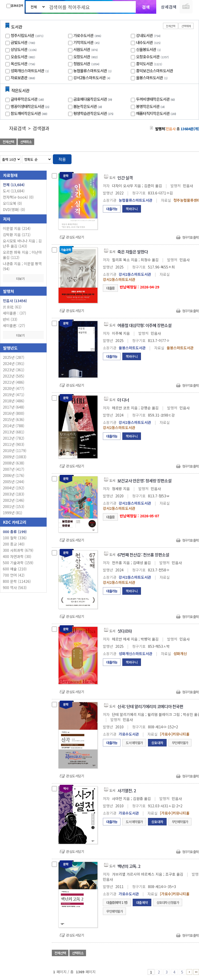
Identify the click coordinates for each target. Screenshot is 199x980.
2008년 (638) (14, 463)
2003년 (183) (14, 494)
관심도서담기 (75, 237)
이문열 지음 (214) (17, 228)
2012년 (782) (14, 438)
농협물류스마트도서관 (90, 71)
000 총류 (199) (15, 532)
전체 (14, 185)
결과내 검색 (15, 6)
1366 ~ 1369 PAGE (196, 972)
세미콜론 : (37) (15, 313)
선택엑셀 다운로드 (181, 142)
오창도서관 (82, 57)
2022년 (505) (14, 376)
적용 (62, 159)
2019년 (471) (14, 395)
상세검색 (169, 7)
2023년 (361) (14, 370)
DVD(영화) (14, 209)
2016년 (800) (14, 413)
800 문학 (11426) (17, 581)
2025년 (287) (14, 357)
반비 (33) (10, 319)
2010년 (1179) (15, 451)
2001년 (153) (14, 506)
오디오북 (12, 203)
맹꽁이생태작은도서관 (31, 106)
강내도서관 (144, 35)
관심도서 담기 (106, 142)
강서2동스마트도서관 (90, 78)
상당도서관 (19, 49)
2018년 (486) (14, 401)
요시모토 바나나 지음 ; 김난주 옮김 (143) (22, 243)
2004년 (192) (14, 488)
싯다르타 (125, 631)
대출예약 (142, 902)
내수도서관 (144, 42)
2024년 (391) (14, 364)
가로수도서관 (83, 35)
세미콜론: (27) (14, 325)
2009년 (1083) (15, 457)
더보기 (23, 278)
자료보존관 (19, 78)
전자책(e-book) (18, 197)
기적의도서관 (83, 42)
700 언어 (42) (14, 575)
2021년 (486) (14, 382)
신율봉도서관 (146, 49)
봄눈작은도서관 (88, 106)
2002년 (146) (14, 500)
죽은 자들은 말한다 (133, 252)
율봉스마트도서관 (150, 78)
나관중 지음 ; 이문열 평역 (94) (22, 266)
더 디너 (123, 400)
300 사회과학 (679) (18, 550)
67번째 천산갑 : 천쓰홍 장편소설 (143, 555)
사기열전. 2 (127, 790)
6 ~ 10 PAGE (189, 972)
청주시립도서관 (22, 35)
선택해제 (186, 26)
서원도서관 (82, 49)
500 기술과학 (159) (18, 563)
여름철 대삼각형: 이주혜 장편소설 (144, 325)
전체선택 (170, 26)
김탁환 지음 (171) (17, 235)
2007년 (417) (14, 469)
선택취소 (26, 142)
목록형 (192, 158)
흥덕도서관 (144, 64)
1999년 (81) (13, 513)
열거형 (184, 158)
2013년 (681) (14, 432)
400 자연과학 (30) (17, 556)
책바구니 (132, 209)
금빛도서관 (19, 42)
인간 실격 (125, 178)
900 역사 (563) (15, 587)
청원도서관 (82, 64)
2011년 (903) (14, 444)
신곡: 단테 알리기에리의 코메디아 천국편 (150, 706)
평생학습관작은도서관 (94, 113)
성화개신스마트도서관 (27, 71)
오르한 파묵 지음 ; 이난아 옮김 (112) (22, 255)
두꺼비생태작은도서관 (156, 99)
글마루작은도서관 (28, 99)
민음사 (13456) (15, 301)
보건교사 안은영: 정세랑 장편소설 (144, 481)
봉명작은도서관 (151, 106)
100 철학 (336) (15, 538)
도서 (14, 191)
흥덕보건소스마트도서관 (155, 71)
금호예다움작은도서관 (93, 99)
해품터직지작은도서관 (157, 113)
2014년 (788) (14, 426)
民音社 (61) (12, 307)
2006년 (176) (14, 475)
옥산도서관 (19, 64)
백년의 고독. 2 (129, 866)
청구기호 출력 (190, 237)
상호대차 (157, 743)
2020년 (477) (14, 388)
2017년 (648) (14, 407)
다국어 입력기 (186, 7)
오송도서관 (19, 57)
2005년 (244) (14, 482)
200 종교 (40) (14, 544)
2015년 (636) (14, 419)
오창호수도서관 (148, 57)
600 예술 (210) (15, 569)
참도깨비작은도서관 (30, 113)
